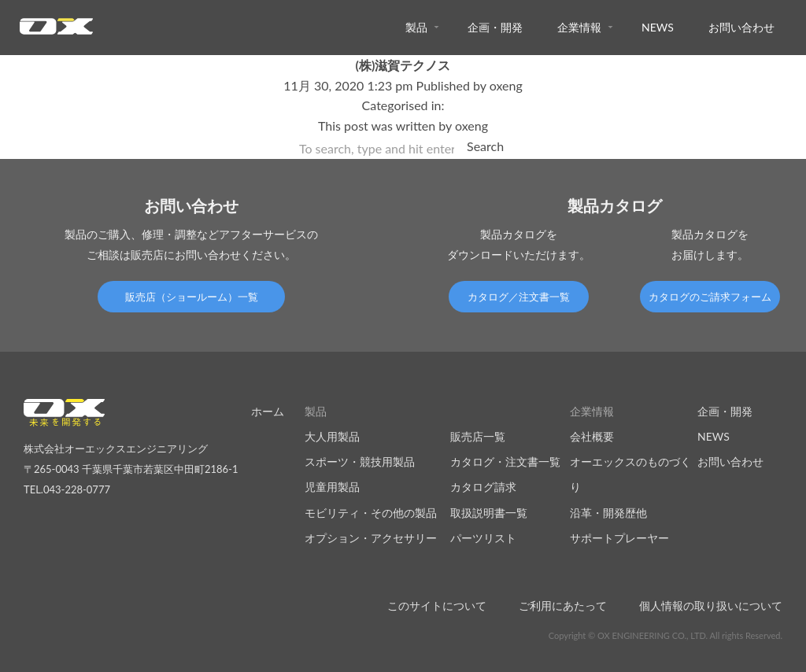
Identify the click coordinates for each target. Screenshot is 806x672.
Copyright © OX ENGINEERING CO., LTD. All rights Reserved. (666, 635)
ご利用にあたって (563, 606)
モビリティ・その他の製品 (371, 513)
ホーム (268, 411)
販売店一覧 (478, 436)
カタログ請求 (483, 487)
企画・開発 (495, 27)
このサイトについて (437, 606)
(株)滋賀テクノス (403, 65)
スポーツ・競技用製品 (360, 462)
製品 (416, 27)
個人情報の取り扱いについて (711, 606)
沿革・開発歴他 (608, 513)
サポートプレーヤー (619, 538)
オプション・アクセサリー (371, 538)
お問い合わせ (741, 27)
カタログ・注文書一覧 (505, 462)
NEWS (658, 27)
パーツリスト (483, 538)
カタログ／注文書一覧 (519, 297)
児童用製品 (332, 487)
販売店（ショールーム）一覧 (192, 297)
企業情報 (579, 27)
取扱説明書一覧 (489, 513)
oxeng (506, 85)
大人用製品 (332, 436)
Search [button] (485, 146)
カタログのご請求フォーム (710, 297)
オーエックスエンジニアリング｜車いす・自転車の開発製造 (56, 31)
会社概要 (592, 436)
